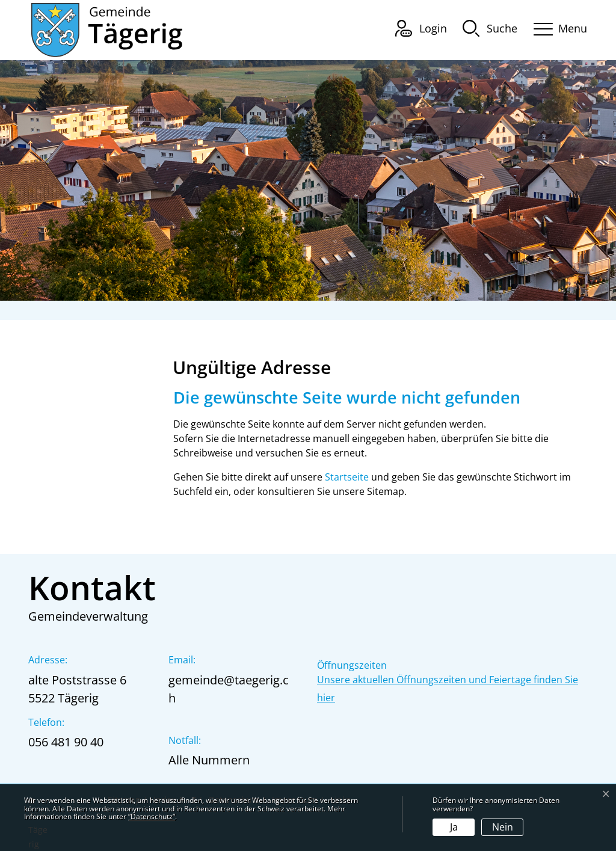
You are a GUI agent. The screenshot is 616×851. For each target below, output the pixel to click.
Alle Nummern (209, 760)
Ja (454, 827)
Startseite (347, 477)
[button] (490, 28)
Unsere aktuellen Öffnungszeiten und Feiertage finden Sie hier (448, 689)
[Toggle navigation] (556, 27)
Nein (503, 827)
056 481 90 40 (66, 742)
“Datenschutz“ (152, 816)
